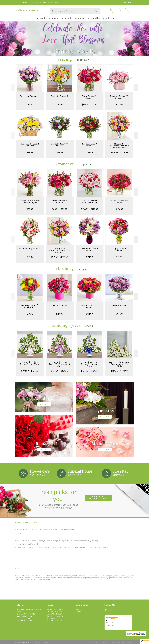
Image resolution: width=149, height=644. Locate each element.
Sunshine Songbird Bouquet (30, 145)
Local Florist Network (117, 642)
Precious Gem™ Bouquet (90, 145)
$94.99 (119, 314)
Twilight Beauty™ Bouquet (60, 145)
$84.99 (30, 105)
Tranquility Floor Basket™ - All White (30, 363)
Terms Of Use (93, 642)
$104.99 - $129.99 (90, 209)
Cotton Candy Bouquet (30, 249)
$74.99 (60, 105)
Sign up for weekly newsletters (98, 498)
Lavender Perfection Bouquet (90, 249)
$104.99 (119, 209)
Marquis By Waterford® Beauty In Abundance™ (119, 146)
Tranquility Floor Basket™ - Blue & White (90, 364)
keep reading (69, 530)
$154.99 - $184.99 (119, 371)
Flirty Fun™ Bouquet (60, 305)
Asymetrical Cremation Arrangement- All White (119, 364)
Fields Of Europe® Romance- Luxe (89, 202)
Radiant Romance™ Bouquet (119, 202)
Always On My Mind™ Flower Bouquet (30, 202)
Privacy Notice (104, 642)
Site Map (129, 642)
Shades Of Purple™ (119, 305)
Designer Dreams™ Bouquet (119, 97)
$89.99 (60, 152)
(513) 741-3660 (23, 2)
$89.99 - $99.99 (89, 105)
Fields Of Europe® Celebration (30, 306)
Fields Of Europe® (60, 96)
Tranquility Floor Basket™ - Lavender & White (60, 364)
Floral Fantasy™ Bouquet (90, 97)
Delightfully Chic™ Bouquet (90, 306)
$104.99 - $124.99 (30, 371)
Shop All (82, 60)
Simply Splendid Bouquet (119, 249)
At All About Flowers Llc (27, 10)
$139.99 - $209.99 (119, 152)
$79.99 (30, 152)
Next (136, 87)
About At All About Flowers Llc (27, 522)
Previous (13, 87)
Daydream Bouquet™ (30, 96)
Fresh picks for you (58, 499)
